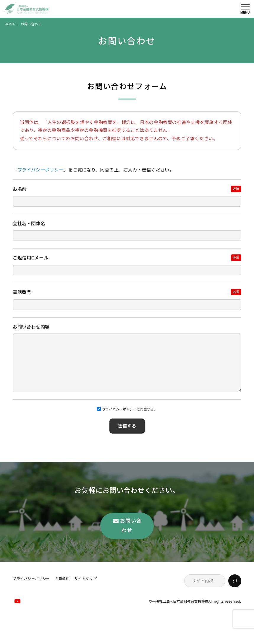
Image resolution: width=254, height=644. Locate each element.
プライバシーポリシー (41, 170)
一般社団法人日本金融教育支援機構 (180, 614)
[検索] (235, 593)
